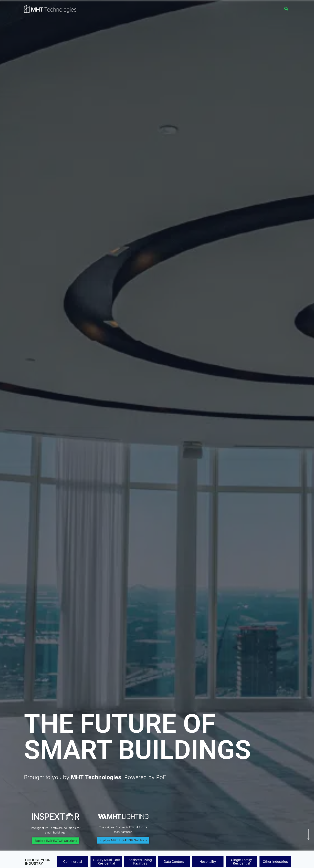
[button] (286, 9)
